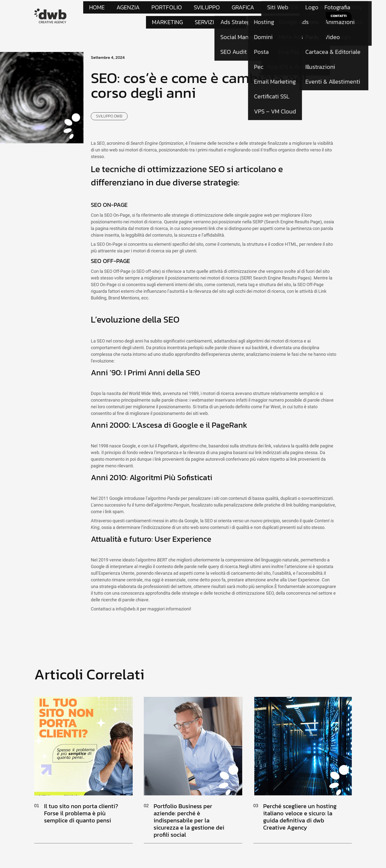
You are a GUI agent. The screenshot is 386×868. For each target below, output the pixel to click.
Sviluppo (172, 9)
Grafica (193, 9)
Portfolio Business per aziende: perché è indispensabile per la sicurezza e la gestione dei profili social (189, 808)
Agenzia (125, 9)
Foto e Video (218, 9)
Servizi (269, 9)
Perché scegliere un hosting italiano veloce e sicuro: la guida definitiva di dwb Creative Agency (300, 804)
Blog (286, 9)
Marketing (246, 9)
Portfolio (148, 9)
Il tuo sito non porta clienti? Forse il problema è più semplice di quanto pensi (81, 801)
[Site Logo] (50, 9)
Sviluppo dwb (109, 104)
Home (106, 9)
